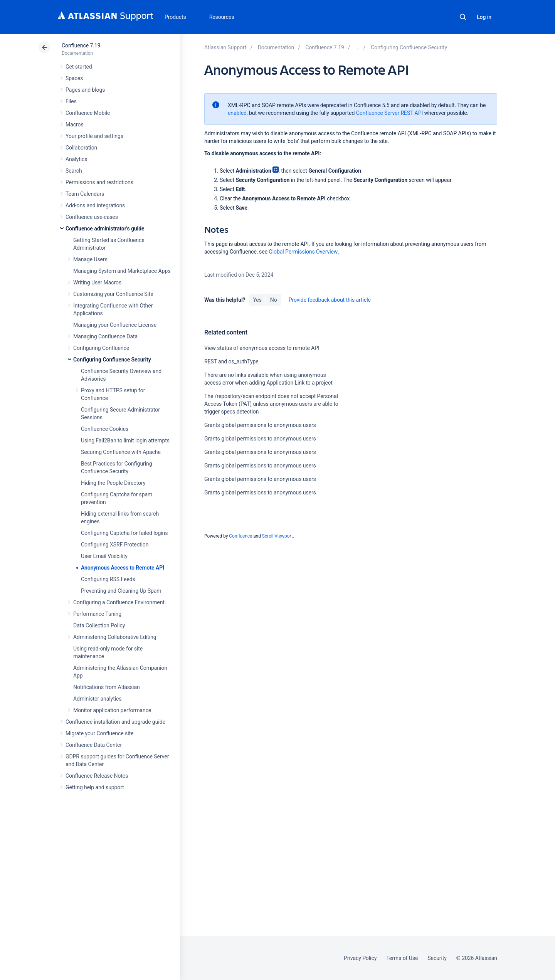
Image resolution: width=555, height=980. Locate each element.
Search (463, 17)
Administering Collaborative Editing (115, 637)
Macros (75, 124)
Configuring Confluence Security (112, 360)
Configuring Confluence (101, 348)
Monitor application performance (112, 710)
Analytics (76, 159)
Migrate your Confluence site (99, 733)
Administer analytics (97, 699)
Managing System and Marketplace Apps (122, 271)
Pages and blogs (85, 90)
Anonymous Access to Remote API (123, 568)
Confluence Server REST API (390, 113)
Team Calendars (85, 194)
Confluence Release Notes (97, 776)
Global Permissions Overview (303, 252)
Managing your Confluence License (115, 325)
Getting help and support (95, 787)
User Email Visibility (104, 556)
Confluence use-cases (92, 217)
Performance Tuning (97, 614)
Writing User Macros (97, 282)
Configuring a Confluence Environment (119, 602)
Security (437, 958)
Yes (257, 300)
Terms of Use (402, 958)
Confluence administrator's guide (105, 229)
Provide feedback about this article (330, 300)
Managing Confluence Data (105, 336)
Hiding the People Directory (113, 483)
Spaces (74, 78)
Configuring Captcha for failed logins (124, 533)
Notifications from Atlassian (107, 687)
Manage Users (90, 259)
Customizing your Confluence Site (113, 294)
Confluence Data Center (94, 745)
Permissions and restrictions (99, 182)
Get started (79, 67)
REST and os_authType (231, 361)
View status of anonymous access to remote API (262, 348)
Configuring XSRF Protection (115, 545)
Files (71, 101)
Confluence (240, 536)
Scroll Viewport (277, 536)
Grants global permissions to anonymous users (260, 425)
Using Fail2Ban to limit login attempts (125, 440)
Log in (484, 17)
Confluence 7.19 (81, 45)
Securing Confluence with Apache (121, 452)
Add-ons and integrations (95, 205)
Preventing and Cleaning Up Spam (121, 591)
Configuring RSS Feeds (108, 579)
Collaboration (81, 148)
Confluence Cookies (105, 429)
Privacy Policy (360, 958)
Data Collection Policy (99, 625)
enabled (237, 113)
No (274, 300)
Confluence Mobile (88, 113)
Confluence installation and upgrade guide (115, 722)
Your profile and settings (94, 136)
